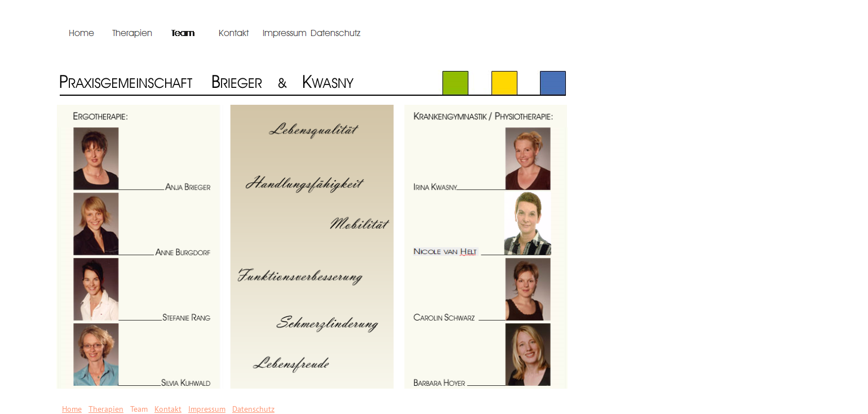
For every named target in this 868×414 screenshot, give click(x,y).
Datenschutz (253, 409)
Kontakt (168, 409)
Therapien (106, 409)
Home (72, 409)
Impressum (207, 409)
